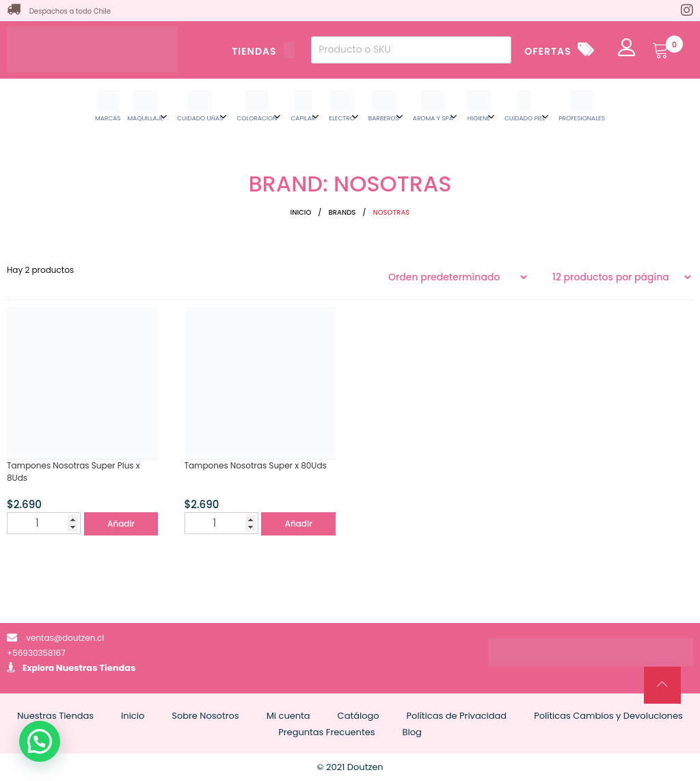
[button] (40, 741)
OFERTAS (548, 51)
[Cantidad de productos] (44, 523)
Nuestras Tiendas (96, 668)
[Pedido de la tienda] (457, 277)
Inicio (301, 212)
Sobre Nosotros (205, 716)
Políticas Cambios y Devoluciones (608, 716)
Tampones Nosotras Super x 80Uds (256, 465)
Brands (342, 212)
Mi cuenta (288, 716)
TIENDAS (263, 51)
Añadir (121, 524)
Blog (412, 732)
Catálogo (359, 716)
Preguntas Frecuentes (326, 732)
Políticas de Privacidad (457, 716)
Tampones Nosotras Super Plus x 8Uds (73, 472)
